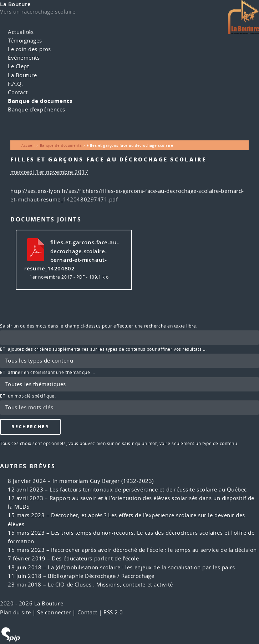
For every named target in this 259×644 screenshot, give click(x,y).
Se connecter (54, 612)
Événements (24, 58)
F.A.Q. (15, 84)
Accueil (28, 145)
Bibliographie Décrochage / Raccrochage (101, 576)
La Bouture (16, 4)
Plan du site (16, 612)
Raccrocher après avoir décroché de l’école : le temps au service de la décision (154, 550)
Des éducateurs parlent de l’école (95, 558)
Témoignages (25, 41)
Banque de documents (40, 101)
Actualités (21, 32)
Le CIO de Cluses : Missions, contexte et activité (110, 585)
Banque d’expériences (37, 109)
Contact (18, 92)
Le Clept (18, 66)
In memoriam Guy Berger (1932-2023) (103, 481)
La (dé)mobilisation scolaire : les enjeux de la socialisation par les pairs (141, 567)
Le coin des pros (29, 49)
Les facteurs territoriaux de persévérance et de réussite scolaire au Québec (148, 490)
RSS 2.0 (113, 612)
